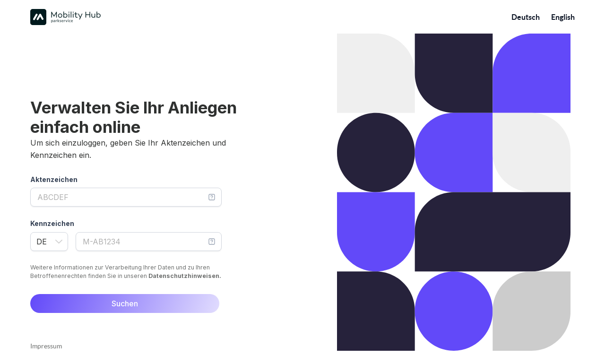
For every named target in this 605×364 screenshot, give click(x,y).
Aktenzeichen (54, 179)
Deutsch (526, 17)
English (563, 17)
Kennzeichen (52, 223)
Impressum (46, 346)
